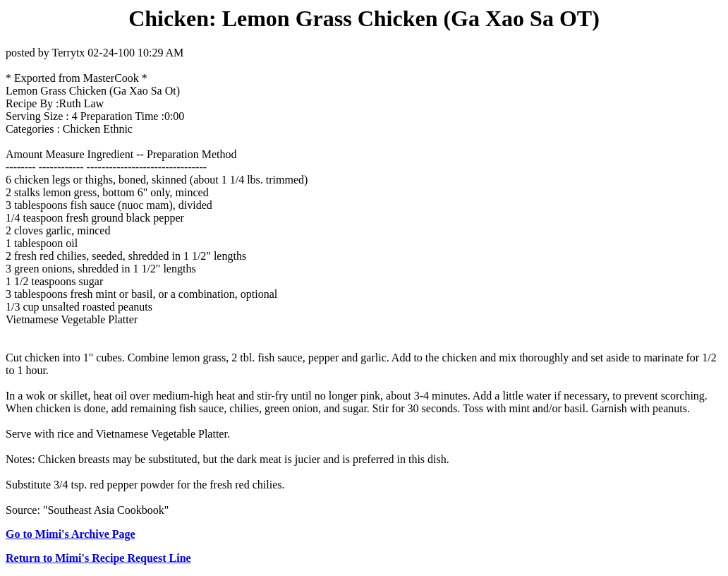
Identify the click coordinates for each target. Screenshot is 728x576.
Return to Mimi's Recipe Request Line (98, 558)
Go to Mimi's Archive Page (71, 534)
